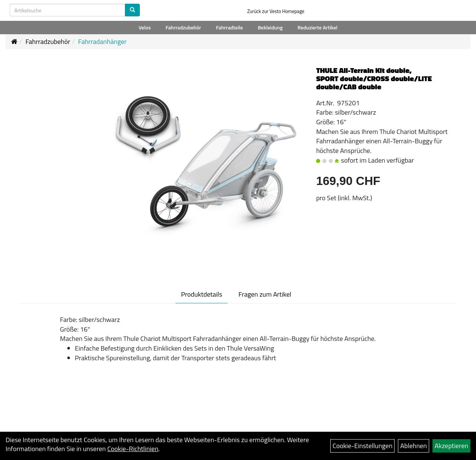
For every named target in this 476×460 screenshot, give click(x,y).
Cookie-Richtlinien (133, 449)
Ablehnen (414, 446)
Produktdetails (202, 294)
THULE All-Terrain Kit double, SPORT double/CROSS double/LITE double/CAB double (374, 78)
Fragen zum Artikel (265, 294)
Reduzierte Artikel (317, 27)
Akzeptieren (451, 446)
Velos (145, 27)
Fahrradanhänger (102, 41)
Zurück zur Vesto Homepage (276, 11)
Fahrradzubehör (183, 27)
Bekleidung (270, 27)
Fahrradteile (229, 27)
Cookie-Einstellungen (362, 446)
